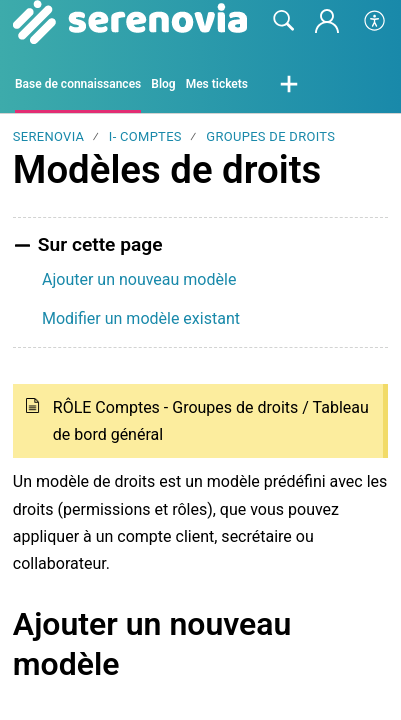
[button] (375, 22)
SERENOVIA (49, 136)
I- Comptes (145, 136)
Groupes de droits (270, 136)
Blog (163, 84)
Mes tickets (217, 84)
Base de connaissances (78, 84)
